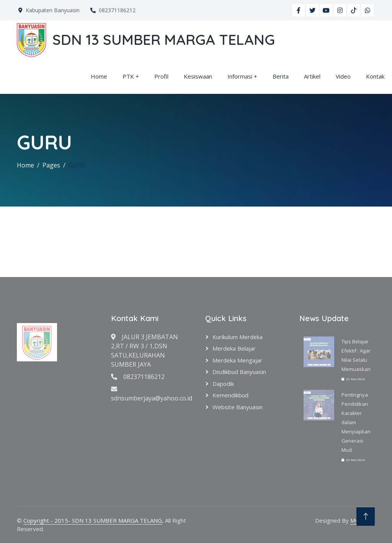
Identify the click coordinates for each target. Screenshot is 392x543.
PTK (128, 76)
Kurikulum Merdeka (238, 337)
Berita (281, 76)
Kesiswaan (198, 76)
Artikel (312, 76)
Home (99, 76)
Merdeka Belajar (234, 348)
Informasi (240, 76)
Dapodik (223, 384)
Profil (161, 76)
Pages (51, 165)
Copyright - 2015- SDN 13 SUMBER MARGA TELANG (93, 520)
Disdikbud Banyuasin (239, 372)
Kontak (375, 76)
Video (343, 76)
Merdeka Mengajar (237, 360)
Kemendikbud (230, 395)
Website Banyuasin (238, 407)
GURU (77, 165)
